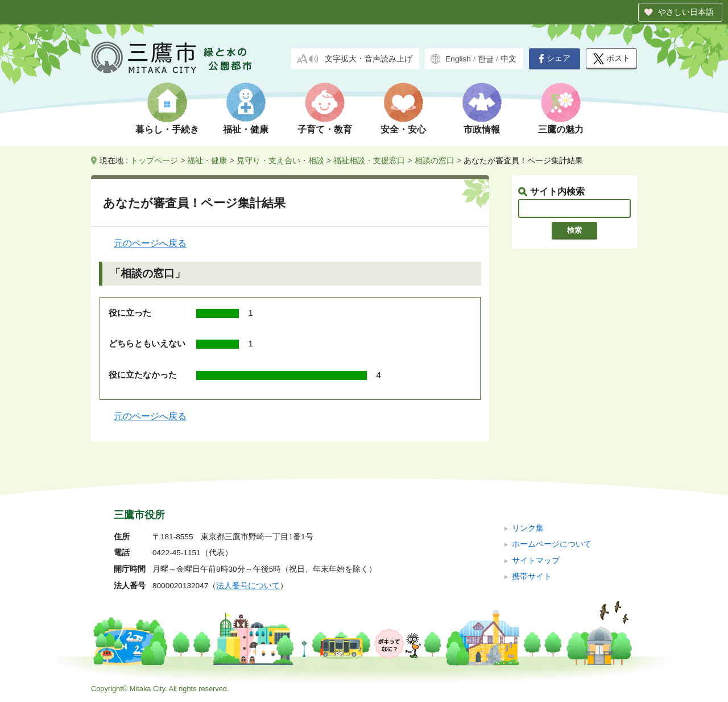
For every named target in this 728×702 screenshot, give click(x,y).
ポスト (612, 59)
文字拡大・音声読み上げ (369, 59)
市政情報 (482, 129)
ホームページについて (552, 544)
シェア (555, 59)
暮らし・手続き (167, 129)
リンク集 (528, 528)
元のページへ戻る (150, 243)
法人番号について (248, 586)
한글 (486, 59)
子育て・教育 (325, 129)
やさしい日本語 (686, 12)
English (458, 59)
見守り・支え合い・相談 (280, 160)
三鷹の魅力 (561, 129)
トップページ (154, 160)
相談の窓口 (435, 160)
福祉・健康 (246, 129)
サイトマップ (536, 561)
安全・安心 (403, 129)
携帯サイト (532, 577)
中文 (508, 59)
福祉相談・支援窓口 (369, 160)
